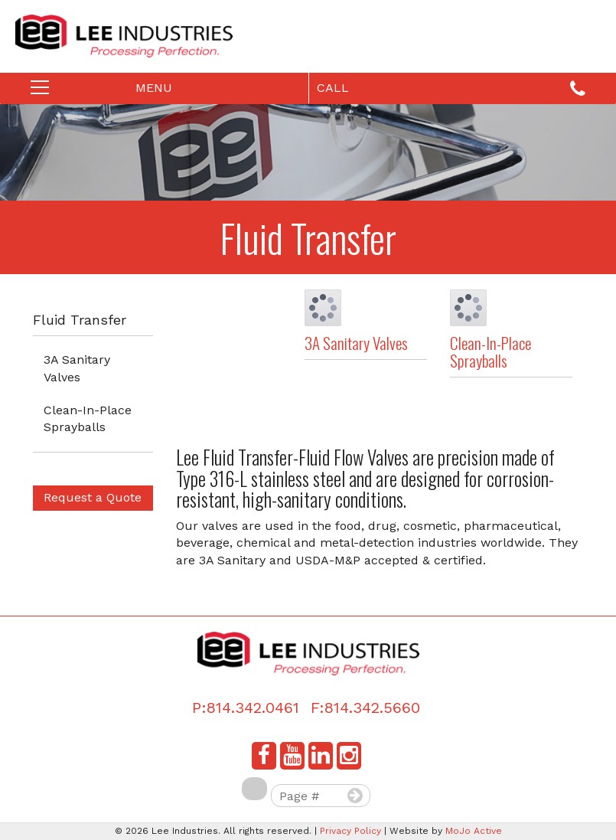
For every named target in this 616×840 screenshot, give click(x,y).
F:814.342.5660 (365, 708)
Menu (120, 91)
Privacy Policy (350, 831)
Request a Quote (93, 497)
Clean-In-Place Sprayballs (88, 419)
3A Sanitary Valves (77, 368)
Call (451, 89)
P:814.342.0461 (246, 708)
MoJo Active (474, 831)
